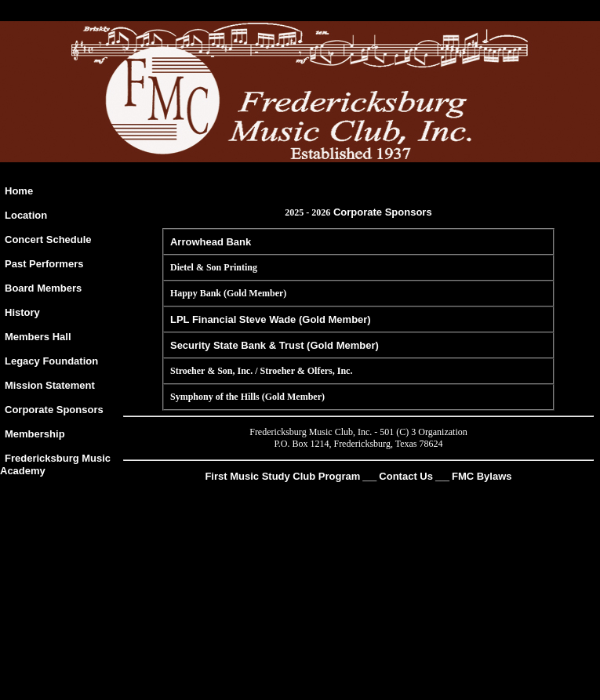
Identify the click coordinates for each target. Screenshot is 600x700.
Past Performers (44, 264)
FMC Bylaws (482, 476)
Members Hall (38, 337)
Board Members (43, 288)
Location (26, 215)
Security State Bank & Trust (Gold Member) (275, 345)
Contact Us (406, 476)
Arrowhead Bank (211, 242)
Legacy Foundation (51, 361)
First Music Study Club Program (282, 476)
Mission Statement (50, 385)
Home (19, 191)
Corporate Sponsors (54, 410)
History (22, 312)
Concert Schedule (48, 239)
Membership (35, 434)
